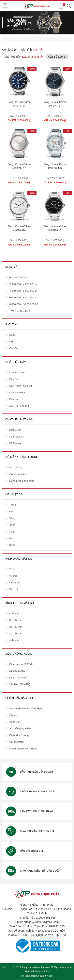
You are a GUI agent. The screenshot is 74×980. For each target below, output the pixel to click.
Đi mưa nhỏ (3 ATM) (21, 664)
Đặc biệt (14, 589)
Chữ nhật (15, 583)
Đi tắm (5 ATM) (18, 671)
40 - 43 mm (16, 633)
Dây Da (14, 379)
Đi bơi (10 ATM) (18, 678)
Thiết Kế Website (34, 972)
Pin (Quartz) (16, 467)
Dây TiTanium (30, 57)
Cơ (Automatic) (18, 474)
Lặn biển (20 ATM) (20, 684)
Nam (15, 26)
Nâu (12, 538)
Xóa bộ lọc (57, 57)
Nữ (11, 342)
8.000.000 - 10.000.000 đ (24, 304)
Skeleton (14, 715)
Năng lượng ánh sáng (22, 481)
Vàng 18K (15, 722)
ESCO (47, 972)
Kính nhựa (15, 443)
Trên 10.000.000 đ (20, 311)
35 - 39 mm (16, 627)
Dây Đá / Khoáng (19, 406)
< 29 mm (14, 613)
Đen (12, 512)
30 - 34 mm (16, 620)
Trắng (13, 505)
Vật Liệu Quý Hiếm (20, 729)
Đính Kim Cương (19, 735)
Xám (12, 532)
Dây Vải (14, 399)
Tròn (12, 569)
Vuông (13, 576)
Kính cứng (15, 430)
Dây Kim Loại (17, 372)
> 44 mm (14, 640)
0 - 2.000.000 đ (18, 277)
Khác (12, 545)
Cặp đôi (14, 348)
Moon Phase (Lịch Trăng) (24, 749)
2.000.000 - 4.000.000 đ (23, 284)
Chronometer (17, 742)
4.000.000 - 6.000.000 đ (23, 291)
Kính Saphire (17, 437)
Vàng (12, 518)
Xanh (12, 525)
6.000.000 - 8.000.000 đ (23, 298)
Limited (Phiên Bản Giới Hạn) (26, 708)
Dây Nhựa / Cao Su (21, 386)
